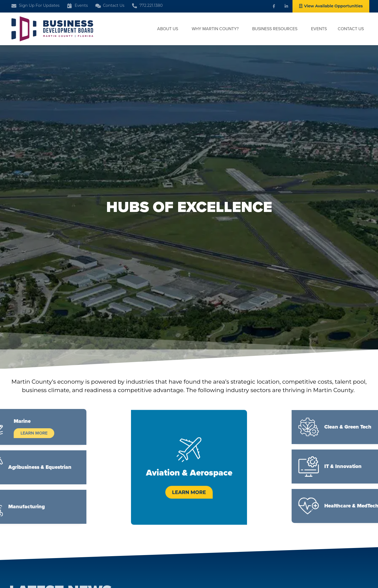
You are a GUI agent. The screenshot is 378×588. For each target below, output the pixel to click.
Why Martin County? (217, 29)
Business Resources (276, 29)
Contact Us (351, 29)
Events (319, 29)
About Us (169, 29)
